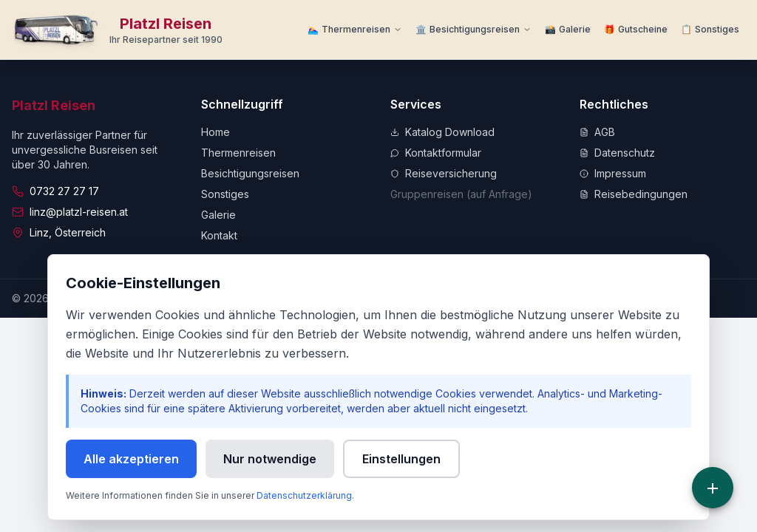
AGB (597, 132)
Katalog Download (442, 132)
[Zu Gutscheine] (636, 30)
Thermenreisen (238, 153)
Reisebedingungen (634, 194)
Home (215, 132)
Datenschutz (617, 153)
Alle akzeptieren (131, 459)
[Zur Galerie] (568, 30)
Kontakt (219, 235)
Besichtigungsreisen (250, 173)
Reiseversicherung (444, 173)
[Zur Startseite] (117, 30)
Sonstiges (225, 194)
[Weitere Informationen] (710, 30)
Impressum (613, 173)
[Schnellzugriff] (713, 488)
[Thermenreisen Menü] (355, 30)
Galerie (218, 215)
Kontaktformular (436, 153)
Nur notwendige (270, 459)
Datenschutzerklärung (304, 495)
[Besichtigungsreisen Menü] (473, 30)
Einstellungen (401, 459)
